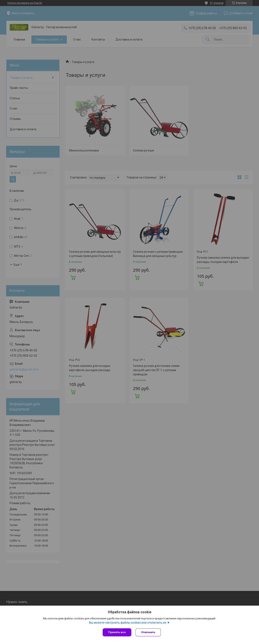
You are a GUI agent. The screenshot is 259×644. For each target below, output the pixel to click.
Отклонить (148, 632)
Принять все (117, 632)
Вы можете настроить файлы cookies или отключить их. (128, 623)
